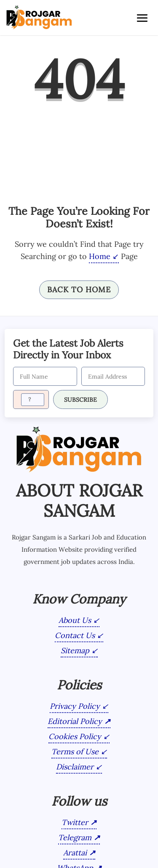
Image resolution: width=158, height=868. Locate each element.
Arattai (75, 852)
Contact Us (75, 635)
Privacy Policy (75, 706)
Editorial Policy (75, 721)
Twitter (75, 822)
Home (100, 256)
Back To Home (79, 290)
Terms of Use (75, 751)
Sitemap (75, 650)
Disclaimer (75, 766)
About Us (75, 620)
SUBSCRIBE (80, 399)
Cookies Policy (75, 736)
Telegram (75, 837)
